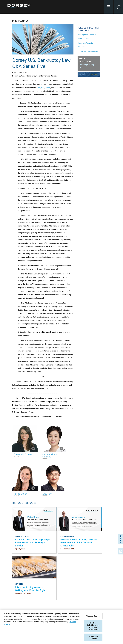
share (121, 538)
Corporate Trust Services (88, 51)
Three (48, 88)
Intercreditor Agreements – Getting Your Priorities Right (30, 589)
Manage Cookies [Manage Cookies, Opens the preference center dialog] (93, 616)
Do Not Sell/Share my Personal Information (93, 626)
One (39, 88)
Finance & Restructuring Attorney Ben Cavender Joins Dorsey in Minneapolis (79, 543)
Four (56, 88)
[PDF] (121, 551)
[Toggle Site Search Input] (119, 7)
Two (43, 88)
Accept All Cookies (93, 637)
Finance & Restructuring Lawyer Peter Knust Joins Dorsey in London (33, 543)
